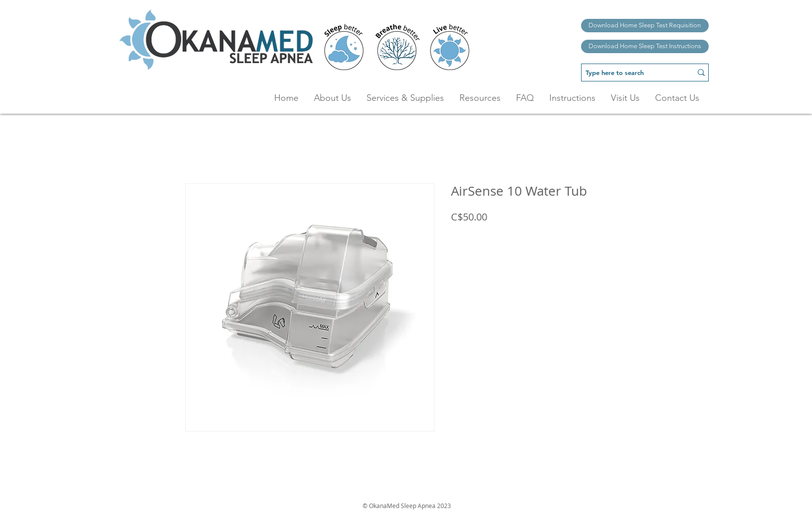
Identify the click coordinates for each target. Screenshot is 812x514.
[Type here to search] (629, 73)
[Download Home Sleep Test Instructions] (645, 46)
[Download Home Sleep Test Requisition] (645, 26)
